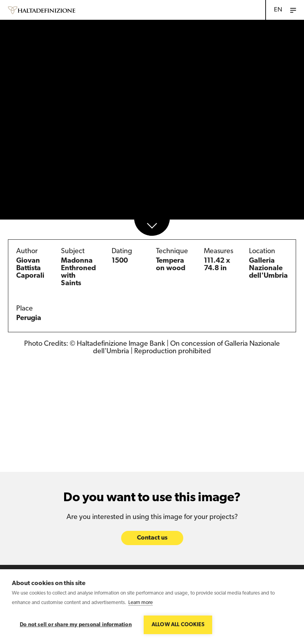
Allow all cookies (178, 625)
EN (278, 10)
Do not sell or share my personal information (76, 625)
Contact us (152, 538)
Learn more (141, 603)
